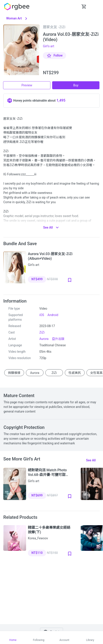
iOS (42, 315)
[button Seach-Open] (73, 7)
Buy (76, 85)
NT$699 (37, 495)
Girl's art (49, 46)
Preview (27, 85)
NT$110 (37, 553)
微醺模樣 (14, 373)
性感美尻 (75, 373)
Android (53, 315)
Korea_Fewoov (38, 538)
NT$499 (37, 279)
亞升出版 (58, 339)
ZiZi (42, 332)
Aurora (44, 339)
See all (91, 460)
